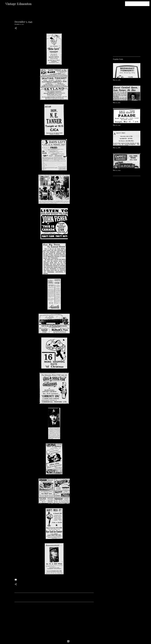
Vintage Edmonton (19, 4)
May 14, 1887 (117, 148)
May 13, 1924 (117, 170)
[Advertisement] (54, 622)
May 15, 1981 (117, 80)
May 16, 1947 (117, 125)
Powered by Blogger (75, 641)
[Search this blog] (139, 4)
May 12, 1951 (117, 103)
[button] (16, 28)
